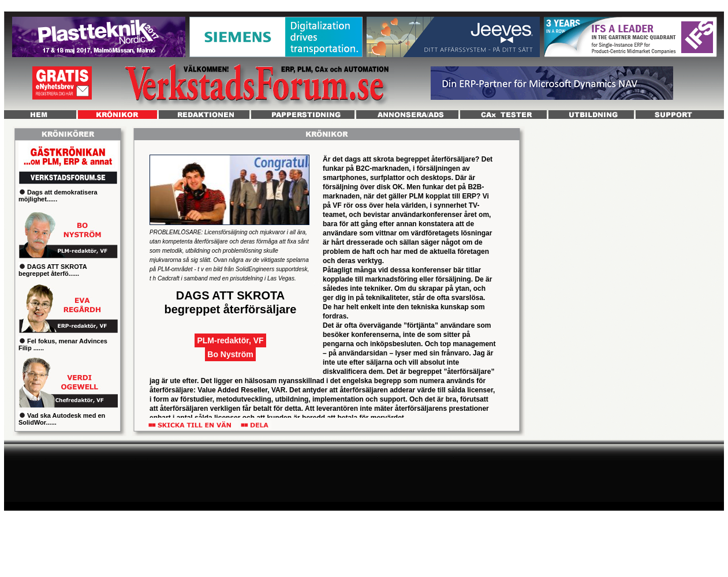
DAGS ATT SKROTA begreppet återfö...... (53, 270)
